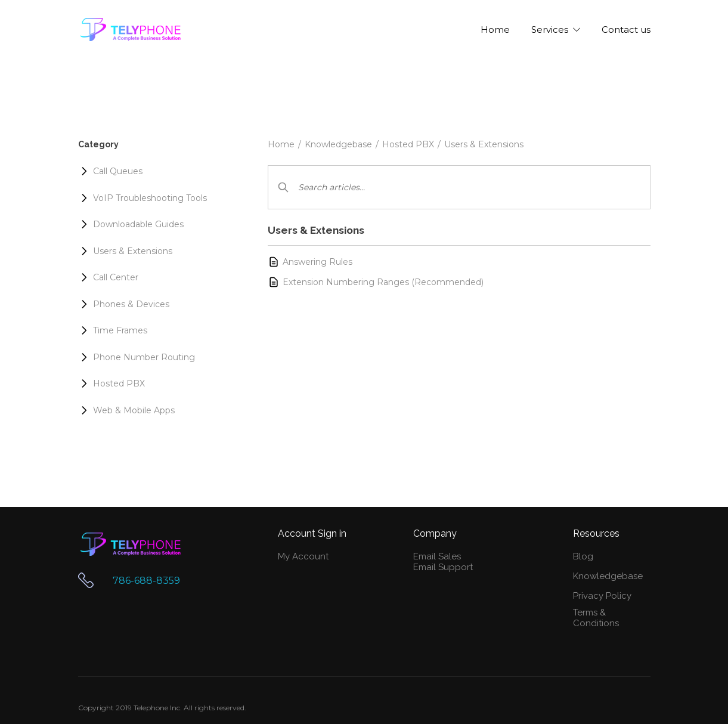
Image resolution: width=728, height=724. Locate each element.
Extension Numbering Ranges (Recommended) (383, 282)
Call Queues (118, 171)
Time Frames (120, 330)
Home (281, 144)
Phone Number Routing (144, 357)
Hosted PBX (408, 144)
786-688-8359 (146, 581)
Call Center (116, 277)
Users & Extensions (484, 144)
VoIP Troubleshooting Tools (150, 198)
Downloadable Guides (138, 224)
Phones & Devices (131, 304)
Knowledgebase (338, 144)
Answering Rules (317, 262)
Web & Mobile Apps (134, 410)
